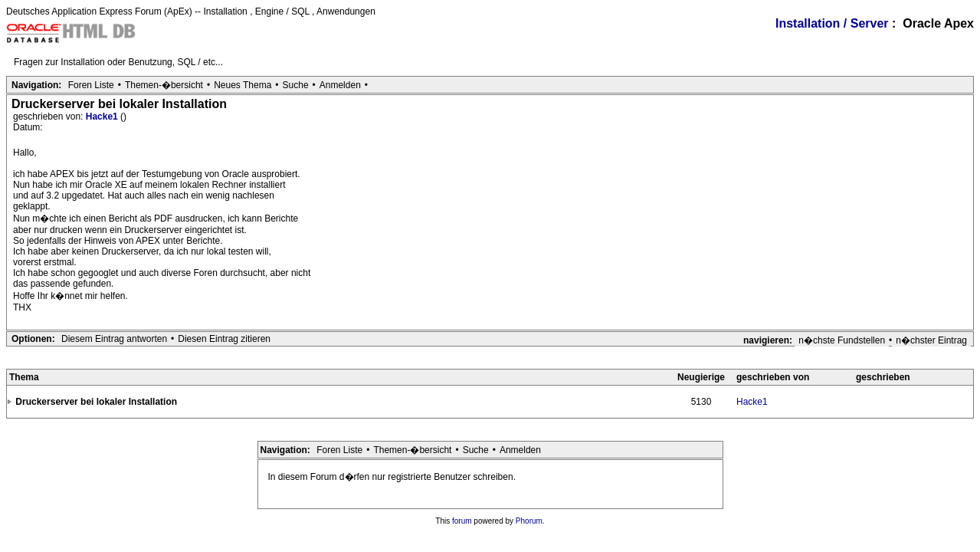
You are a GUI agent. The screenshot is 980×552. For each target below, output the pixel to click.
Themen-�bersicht (164, 85)
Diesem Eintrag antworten (114, 339)
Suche (296, 85)
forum (462, 521)
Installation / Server (832, 23)
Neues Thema (243, 85)
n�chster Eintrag (931, 340)
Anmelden (340, 85)
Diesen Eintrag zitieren (224, 339)
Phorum (529, 521)
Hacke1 (103, 117)
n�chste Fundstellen (842, 340)
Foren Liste (91, 85)
